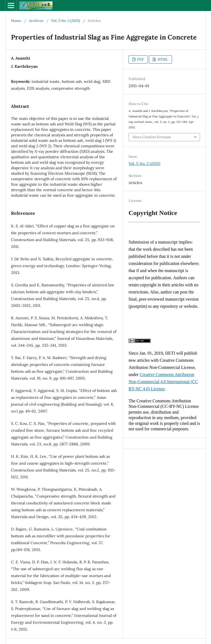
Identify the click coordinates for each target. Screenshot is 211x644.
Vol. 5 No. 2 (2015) (66, 21)
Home (16, 21)
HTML (163, 59)
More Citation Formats (152, 137)
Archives (36, 21)
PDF (140, 59)
